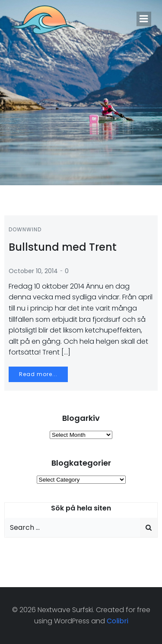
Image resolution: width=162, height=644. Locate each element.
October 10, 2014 (33, 271)
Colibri (118, 621)
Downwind (25, 229)
